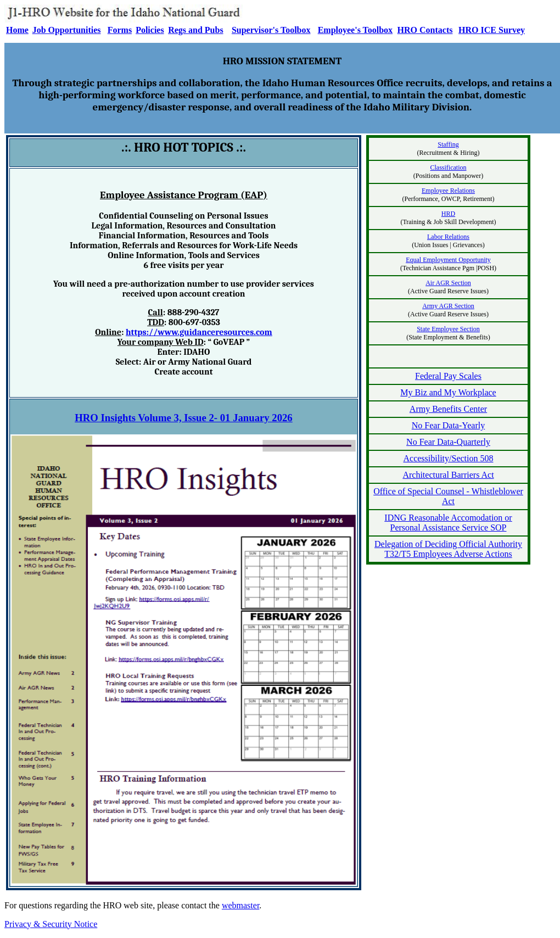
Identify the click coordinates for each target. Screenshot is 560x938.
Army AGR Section (448, 306)
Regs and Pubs (195, 30)
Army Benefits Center (448, 409)
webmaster (240, 905)
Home (17, 30)
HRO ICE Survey (492, 30)
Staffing (448, 144)
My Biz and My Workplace (448, 392)
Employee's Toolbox (355, 30)
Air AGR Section (448, 283)
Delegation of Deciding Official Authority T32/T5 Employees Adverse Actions (448, 549)
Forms (120, 30)
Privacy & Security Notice (51, 924)
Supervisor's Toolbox (271, 30)
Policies (150, 30)
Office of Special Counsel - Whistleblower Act (448, 496)
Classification (449, 168)
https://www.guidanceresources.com (199, 332)
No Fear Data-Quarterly (448, 442)
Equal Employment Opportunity (448, 260)
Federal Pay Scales (448, 376)
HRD (448, 214)
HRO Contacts (425, 30)
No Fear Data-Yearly (448, 425)
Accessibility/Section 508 (449, 458)
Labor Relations (448, 237)
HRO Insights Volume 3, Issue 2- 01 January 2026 (183, 418)
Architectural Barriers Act (448, 475)
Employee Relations (448, 191)
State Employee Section (448, 329)
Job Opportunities (67, 30)
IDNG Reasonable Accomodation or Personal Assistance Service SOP (448, 523)
